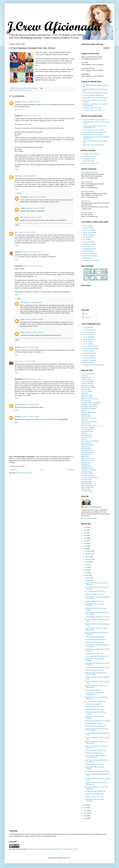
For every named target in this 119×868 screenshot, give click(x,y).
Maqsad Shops (86, 447)
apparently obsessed (88, 385)
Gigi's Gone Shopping (88, 428)
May (87, 570)
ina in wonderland (87, 430)
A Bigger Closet (86, 378)
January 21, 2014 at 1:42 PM (32, 217)
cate (16, 176)
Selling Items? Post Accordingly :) (93, 135)
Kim (16, 361)
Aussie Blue (85, 393)
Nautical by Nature (87, 451)
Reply (16, 109)
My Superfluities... (87, 449)
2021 (85, 530)
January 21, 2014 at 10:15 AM (33, 302)
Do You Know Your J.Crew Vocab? (93, 130)
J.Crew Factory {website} (91, 346)
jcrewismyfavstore (87, 435)
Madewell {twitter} (88, 363)
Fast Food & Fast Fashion (89, 422)
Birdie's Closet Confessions (90, 399)
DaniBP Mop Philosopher (89, 408)
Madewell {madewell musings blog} (94, 365)
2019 (85, 535)
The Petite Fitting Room (88, 476)
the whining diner (86, 481)
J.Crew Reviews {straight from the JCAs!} (95, 93)
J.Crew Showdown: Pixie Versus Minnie (97, 656)
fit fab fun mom (86, 424)
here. (16, 257)
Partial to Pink (85, 454)
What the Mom (86, 489)
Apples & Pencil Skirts (88, 387)
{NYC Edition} (87, 247)
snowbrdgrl (24, 197)
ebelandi (84, 410)
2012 (85, 808)
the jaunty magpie (87, 472)
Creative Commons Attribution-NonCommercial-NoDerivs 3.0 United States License (53, 849)
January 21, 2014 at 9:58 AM (37, 197)
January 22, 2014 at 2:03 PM (30, 405)
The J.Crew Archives (88, 474)
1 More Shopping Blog (88, 374)
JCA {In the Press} (89, 161)
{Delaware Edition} (89, 235)
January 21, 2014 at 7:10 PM (32, 379)
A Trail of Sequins (87, 391)
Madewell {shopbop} (89, 356)
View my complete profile (89, 518)
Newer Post (13, 470)
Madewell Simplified (87, 445)
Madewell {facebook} (89, 358)
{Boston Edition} (88, 226)
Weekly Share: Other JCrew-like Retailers (96, 98)
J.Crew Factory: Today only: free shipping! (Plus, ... (95, 694)
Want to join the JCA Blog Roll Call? (94, 145)
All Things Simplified (87, 382)
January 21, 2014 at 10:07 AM (32, 252)
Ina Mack (23, 208)
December (88, 551)
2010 (85, 813)
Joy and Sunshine (87, 437)
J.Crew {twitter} (88, 342)
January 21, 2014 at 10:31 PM (34, 332)
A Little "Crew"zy (86, 380)
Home (42, 470)
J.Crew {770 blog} (88, 335)
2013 (85, 805)
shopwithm (18, 252)
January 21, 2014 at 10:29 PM (34, 319)
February (88, 578)
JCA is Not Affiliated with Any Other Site (95, 120)
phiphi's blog (85, 456)
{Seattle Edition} (88, 258)
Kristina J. (84, 439)
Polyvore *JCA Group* (88, 458)
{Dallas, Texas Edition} (90, 232)
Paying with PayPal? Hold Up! (94, 723)
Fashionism (85, 420)
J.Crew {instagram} (89, 337)
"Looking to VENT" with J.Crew (92, 110)
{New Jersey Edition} (89, 244)
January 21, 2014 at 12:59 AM (31, 102)
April (87, 573)
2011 (85, 810)
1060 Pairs (85, 376)
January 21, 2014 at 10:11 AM (32, 266)
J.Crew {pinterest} (88, 339)
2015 (85, 546)
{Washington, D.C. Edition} (91, 261)
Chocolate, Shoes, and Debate (91, 403)
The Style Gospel (87, 480)
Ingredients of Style (87, 431)
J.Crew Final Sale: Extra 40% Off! (95, 726)
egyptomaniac (86, 414)
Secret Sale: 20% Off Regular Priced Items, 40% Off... (96, 674)
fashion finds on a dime (88, 418)
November (88, 554)
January (88, 581)
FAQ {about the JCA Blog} (91, 154)
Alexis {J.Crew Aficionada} (92, 507)
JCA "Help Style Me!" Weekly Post (93, 95)
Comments (87, 317)
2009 (85, 816)
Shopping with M (86, 466)
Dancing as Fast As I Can (89, 406)
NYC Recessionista (87, 453)
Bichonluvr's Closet (87, 397)
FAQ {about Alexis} (89, 159)
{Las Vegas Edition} (89, 242)
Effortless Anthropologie (89, 412)
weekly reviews (27, 90)
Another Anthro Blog (87, 383)
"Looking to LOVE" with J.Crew (92, 108)
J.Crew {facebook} (89, 332)
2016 (85, 544)
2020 (85, 533)
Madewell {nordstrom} (90, 353)
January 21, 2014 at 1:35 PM (35, 208)
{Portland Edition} (88, 251)
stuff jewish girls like (87, 468)
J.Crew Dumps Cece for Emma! (94, 670)
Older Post (71, 470)
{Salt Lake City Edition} (90, 254)
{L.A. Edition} (87, 239)
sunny (22, 319)
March (87, 575)
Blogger (68, 858)
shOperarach (85, 464)
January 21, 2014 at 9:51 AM (27, 232)
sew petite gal (85, 462)
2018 (85, 538)
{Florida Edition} (88, 237)
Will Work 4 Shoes (87, 491)
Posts (85, 314)
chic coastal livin (86, 401)
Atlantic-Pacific (86, 389)
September (89, 559)
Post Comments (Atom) (25, 473)
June (87, 567)
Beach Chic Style (86, 395)
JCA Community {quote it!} (93, 690)
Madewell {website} (89, 351)
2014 (85, 549)
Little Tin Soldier (86, 443)
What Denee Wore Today (89, 485)
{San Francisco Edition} (90, 256)
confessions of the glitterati (89, 405)
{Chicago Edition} (88, 228)
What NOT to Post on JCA (91, 163)
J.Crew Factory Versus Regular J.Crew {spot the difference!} (95, 127)
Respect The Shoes (87, 460)
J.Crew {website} (88, 328)
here (42, 352)
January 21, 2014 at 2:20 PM (30, 347)
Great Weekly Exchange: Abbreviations (95, 132)
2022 (85, 527)
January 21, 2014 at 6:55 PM (27, 361)
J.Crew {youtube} (88, 344)
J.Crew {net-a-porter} (89, 330)
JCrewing (84, 433)
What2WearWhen (87, 483)
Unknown (18, 102)
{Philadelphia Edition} (89, 249)
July (86, 565)
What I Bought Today (88, 487)
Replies (19, 193)
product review (18, 90)
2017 (85, 541)
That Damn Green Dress (89, 470)
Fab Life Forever (86, 416)
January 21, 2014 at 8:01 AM (32, 116)
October (88, 557)
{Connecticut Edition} (89, 230)
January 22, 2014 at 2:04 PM (30, 417)
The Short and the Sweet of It (90, 478)
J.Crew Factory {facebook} (91, 349)
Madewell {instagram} (90, 360)
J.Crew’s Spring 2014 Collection (94, 637)
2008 (85, 818)
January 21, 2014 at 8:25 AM (27, 176)
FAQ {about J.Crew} (89, 156)
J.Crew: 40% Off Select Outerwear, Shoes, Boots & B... (95, 757)
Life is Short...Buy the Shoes (90, 441)
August (87, 562)
